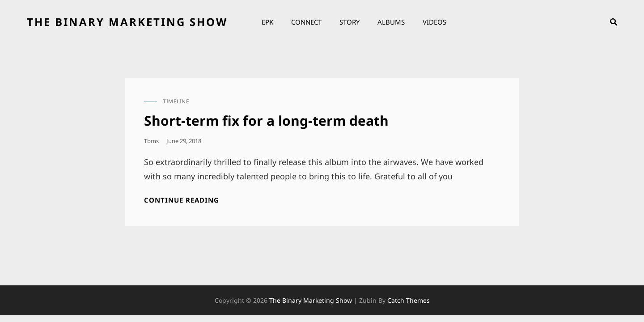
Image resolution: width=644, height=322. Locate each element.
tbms (151, 141)
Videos (434, 22)
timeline (176, 101)
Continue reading (182, 200)
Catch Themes (409, 300)
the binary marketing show (127, 22)
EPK (267, 22)
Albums (391, 22)
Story (350, 22)
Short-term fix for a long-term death (266, 121)
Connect (306, 22)
